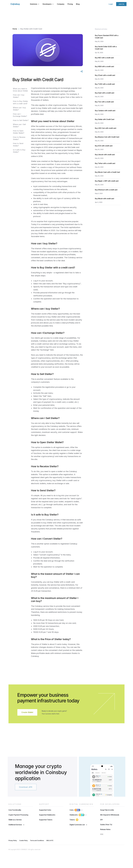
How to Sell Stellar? (21, 120)
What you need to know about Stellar (20, 90)
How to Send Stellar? (18, 145)
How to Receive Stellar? (19, 138)
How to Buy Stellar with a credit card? (20, 102)
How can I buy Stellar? (19, 96)
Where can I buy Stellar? (19, 109)
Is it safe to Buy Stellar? (19, 151)
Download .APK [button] (26, 787)
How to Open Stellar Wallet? (19, 132)
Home (15, 29)
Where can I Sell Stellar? (19, 126)
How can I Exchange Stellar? (20, 115)
